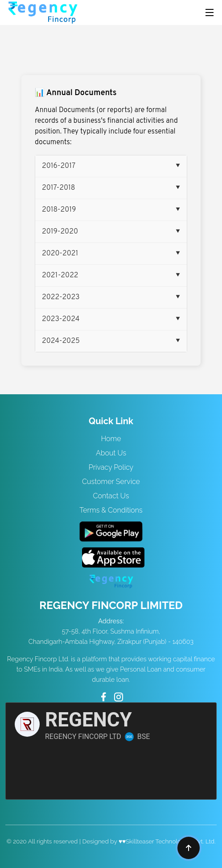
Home (111, 439)
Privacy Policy (111, 467)
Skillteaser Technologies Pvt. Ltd (170, 841)
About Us (111, 453)
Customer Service (111, 482)
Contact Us (111, 496)
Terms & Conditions (111, 510)
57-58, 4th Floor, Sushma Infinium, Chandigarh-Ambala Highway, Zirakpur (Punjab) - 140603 (111, 631)
